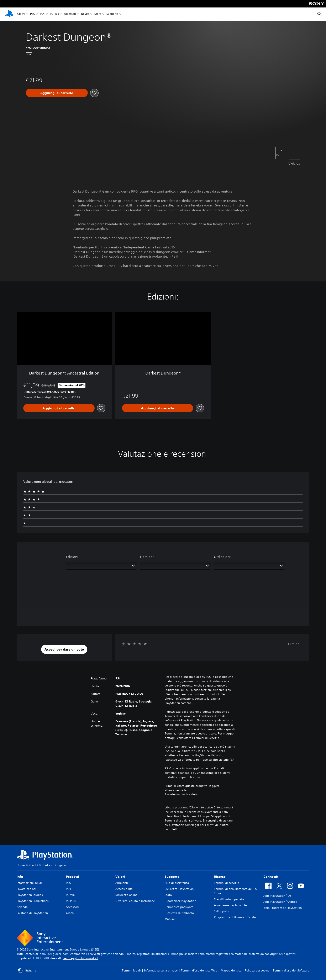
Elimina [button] (294, 644)
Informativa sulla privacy (161, 970)
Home (21, 865)
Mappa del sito (231, 970)
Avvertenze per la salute (181, 794)
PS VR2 (71, 895)
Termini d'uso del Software (291, 970)
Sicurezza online (126, 895)
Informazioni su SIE (30, 883)
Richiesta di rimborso (179, 913)
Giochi (21, 14)
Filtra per (147, 557)
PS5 (32, 14)
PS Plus (54, 14)
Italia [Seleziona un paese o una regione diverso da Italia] (27, 971)
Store (98, 14)
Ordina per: (223, 557)
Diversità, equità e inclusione (135, 901)
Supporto (112, 14)
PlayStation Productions (33, 901)
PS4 (42, 14)
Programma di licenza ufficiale (235, 917)
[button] (64, 649)
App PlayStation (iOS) (278, 896)
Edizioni (72, 557)
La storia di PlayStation (32, 913)
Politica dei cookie (257, 970)
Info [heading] (20, 877)
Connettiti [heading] (271, 877)
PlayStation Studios (30, 895)
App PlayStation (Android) (281, 902)
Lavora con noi (26, 889)
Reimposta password (179, 907)
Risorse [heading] (220, 877)
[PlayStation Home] (9, 14)
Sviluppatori (222, 911)
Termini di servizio (227, 883)
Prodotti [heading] (72, 877)
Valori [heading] (120, 877)
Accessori (70, 14)
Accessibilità (124, 889)
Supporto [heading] (172, 877)
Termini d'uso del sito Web (199, 970)
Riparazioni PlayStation (180, 901)
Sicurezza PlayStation (179, 889)
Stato (168, 895)
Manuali (170, 919)
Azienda (22, 907)
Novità (85, 14)
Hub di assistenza (177, 883)
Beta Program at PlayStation (283, 908)
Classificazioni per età (229, 899)
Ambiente (122, 883)
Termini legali (131, 970)
